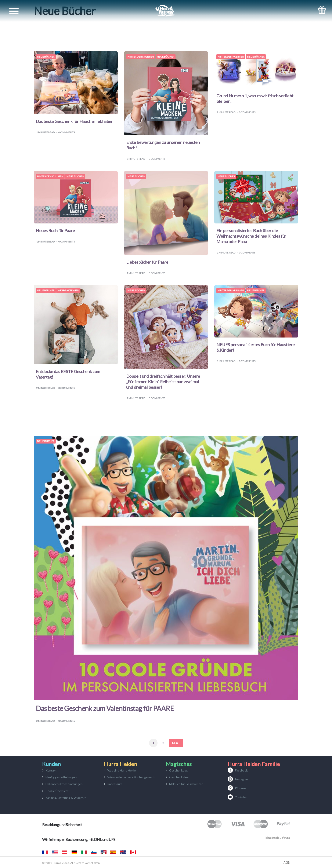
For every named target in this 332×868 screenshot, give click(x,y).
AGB (287, 862)
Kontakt (51, 770)
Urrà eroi (84, 852)
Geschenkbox (178, 770)
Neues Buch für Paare (55, 230)
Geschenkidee (179, 777)
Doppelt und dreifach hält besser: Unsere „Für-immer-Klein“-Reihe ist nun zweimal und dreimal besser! (163, 382)
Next (176, 743)
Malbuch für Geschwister (186, 784)
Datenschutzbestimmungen (64, 784)
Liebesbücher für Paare (147, 262)
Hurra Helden (65, 852)
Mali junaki (94, 852)
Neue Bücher (46, 57)
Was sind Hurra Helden (122, 770)
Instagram (242, 779)
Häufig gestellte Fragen (61, 777)
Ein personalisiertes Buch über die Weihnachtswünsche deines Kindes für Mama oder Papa (251, 236)
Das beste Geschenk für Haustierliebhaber (74, 121)
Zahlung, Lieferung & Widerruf (66, 798)
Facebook (241, 770)
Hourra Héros (45, 852)
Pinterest (241, 788)
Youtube (241, 797)
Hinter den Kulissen (141, 57)
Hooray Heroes (55, 852)
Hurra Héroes (104, 852)
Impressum (115, 784)
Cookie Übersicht (57, 791)
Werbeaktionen (68, 291)
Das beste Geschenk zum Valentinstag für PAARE (105, 708)
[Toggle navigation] (14, 11)
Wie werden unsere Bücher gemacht (132, 777)
